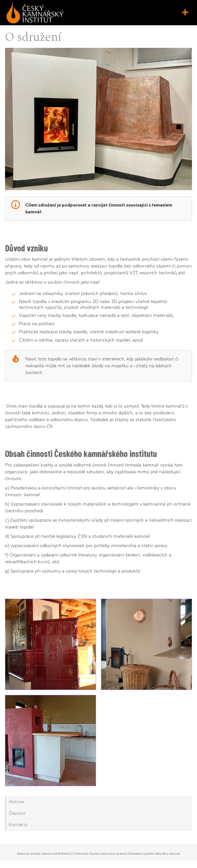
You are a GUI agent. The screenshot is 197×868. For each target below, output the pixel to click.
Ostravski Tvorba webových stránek (101, 854)
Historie (17, 802)
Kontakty (18, 825)
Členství (17, 813)
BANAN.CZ (65, 854)
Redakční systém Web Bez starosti (155, 854)
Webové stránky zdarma (35, 854)
